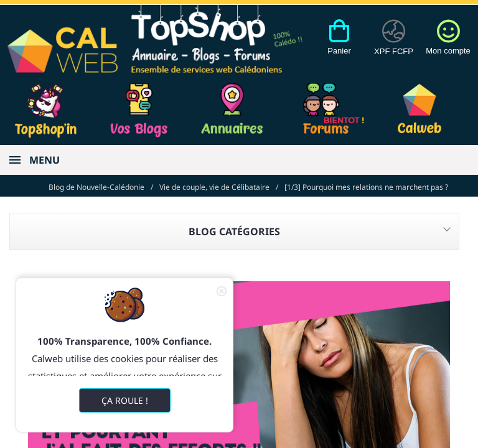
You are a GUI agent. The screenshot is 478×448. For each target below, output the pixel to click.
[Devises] (394, 44)
